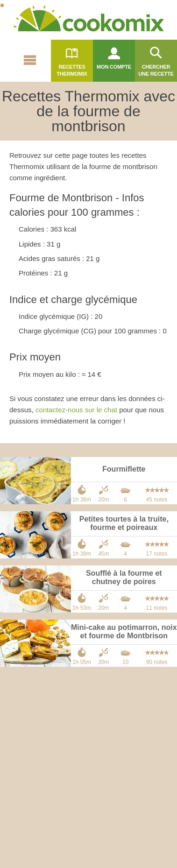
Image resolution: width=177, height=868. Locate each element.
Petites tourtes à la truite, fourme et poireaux (124, 523)
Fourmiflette (124, 469)
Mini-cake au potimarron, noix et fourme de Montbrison (124, 632)
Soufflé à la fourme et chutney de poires (124, 577)
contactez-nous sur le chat (76, 410)
